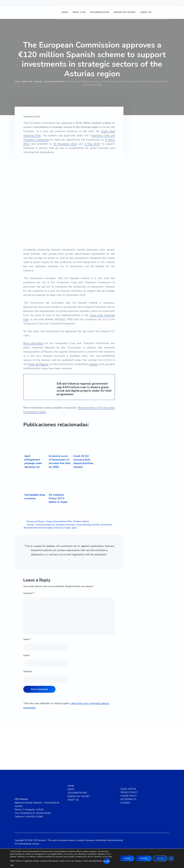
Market (86, 521)
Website (28, 671)
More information (34, 343)
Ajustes (159, 858)
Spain (74, 528)
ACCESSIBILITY (128, 799)
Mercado (38, 81)
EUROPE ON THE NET (79, 796)
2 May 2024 (92, 144)
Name (27, 639)
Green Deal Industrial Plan (88, 525)
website (103, 364)
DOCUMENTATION (77, 793)
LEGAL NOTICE (128, 789)
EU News (78, 521)
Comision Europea (43, 525)
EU (53, 525)
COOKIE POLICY (129, 796)
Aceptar (124, 858)
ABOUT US (73, 800)
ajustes (13, 863)
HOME (71, 786)
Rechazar (142, 858)
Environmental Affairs (63, 521)
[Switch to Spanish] (159, 13)
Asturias (30, 525)
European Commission (66, 525)
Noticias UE (27, 81)
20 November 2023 (65, 144)
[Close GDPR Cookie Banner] (171, 858)
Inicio (18, 81)
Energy (49, 521)
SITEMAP (125, 803)
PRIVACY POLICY (129, 792)
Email (27, 655)
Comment (29, 593)
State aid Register (41, 364)
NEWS (71, 789)
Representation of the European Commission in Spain (47, 528)
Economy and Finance (54, 81)
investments (106, 525)
